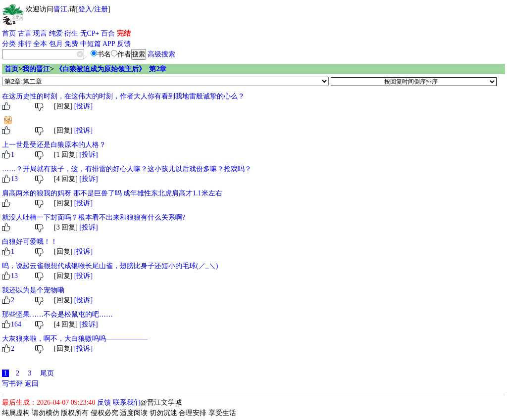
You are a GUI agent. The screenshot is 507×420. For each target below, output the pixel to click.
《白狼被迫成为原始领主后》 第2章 (111, 69)
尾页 (47, 373)
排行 (25, 44)
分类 (9, 44)
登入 (85, 9)
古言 (25, 33)
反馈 (124, 44)
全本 (40, 44)
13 (14, 179)
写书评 (12, 384)
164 (16, 324)
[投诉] (83, 106)
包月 (56, 44)
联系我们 (127, 402)
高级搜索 (161, 54)
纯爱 (56, 33)
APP (109, 44)
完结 (124, 33)
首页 (9, 33)
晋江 (60, 9)
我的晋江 (36, 69)
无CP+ (90, 33)
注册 (101, 9)
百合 (108, 33)
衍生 (71, 33)
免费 (71, 44)
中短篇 (91, 44)
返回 (32, 384)
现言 (40, 33)
